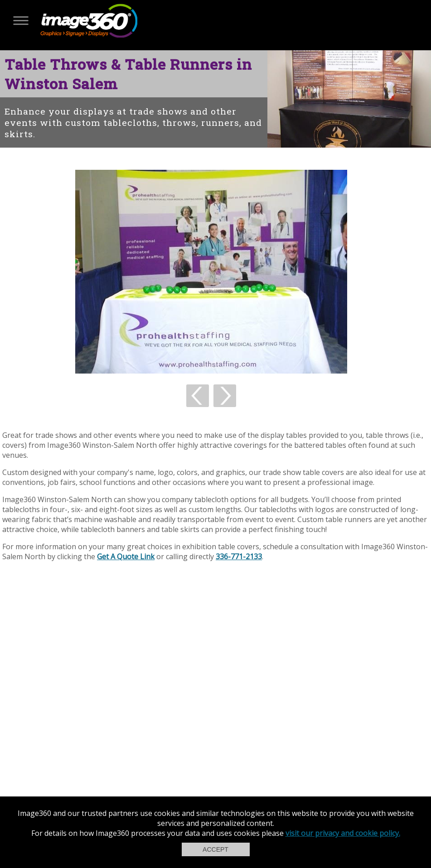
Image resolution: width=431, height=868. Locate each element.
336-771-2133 (239, 556)
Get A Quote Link (126, 556)
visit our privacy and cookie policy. (343, 833)
